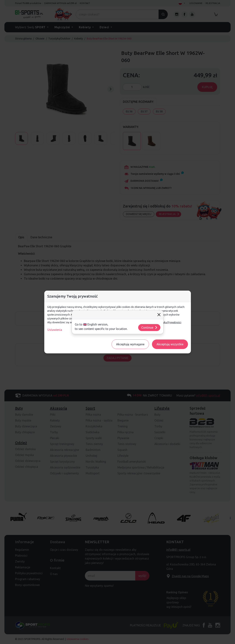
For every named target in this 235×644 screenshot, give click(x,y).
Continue (149, 328)
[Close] (159, 315)
